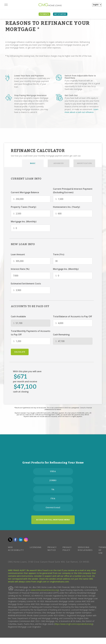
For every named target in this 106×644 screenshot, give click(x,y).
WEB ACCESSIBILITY (16, 549)
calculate (20, 352)
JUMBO (53, 481)
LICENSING (36, 547)
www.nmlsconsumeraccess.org (45, 590)
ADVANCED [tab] (59, 163)
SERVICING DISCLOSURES (85, 549)
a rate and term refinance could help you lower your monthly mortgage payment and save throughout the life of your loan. (32, 83)
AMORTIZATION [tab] (84, 163)
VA (53, 490)
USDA (53, 471)
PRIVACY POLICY (67, 549)
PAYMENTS (44, 14)
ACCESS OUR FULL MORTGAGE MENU (53, 520)
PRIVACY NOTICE (52, 549)
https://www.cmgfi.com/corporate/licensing (74, 624)
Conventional (53, 508)
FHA (53, 499)
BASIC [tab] (33, 163)
